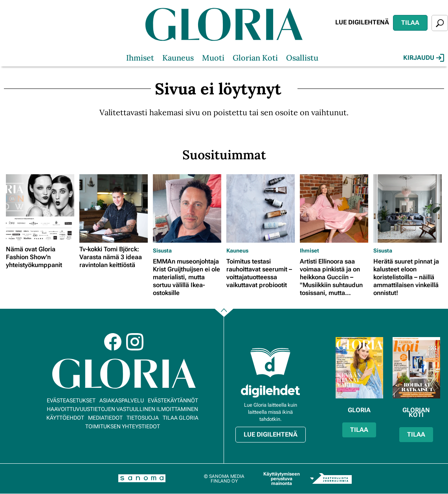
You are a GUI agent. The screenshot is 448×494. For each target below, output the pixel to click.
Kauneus (178, 58)
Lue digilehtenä (362, 22)
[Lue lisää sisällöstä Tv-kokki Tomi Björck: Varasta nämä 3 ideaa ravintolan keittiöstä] (114, 208)
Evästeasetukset (71, 400)
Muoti (213, 58)
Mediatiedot (105, 418)
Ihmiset (140, 58)
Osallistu (302, 58)
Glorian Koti (255, 58)
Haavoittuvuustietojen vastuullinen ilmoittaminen (122, 409)
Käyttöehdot (65, 418)
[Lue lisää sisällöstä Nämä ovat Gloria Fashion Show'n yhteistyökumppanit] (41, 208)
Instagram (135, 342)
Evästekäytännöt (173, 400)
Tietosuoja (143, 418)
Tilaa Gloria (181, 418)
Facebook (113, 342)
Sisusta (162, 251)
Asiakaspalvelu (122, 400)
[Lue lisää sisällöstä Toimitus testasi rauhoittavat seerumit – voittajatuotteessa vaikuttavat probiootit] (261, 208)
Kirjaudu (424, 58)
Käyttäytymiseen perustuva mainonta (282, 479)
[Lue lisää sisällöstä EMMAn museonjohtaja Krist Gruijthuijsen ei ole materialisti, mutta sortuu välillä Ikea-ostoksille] (188, 208)
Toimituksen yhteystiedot (123, 426)
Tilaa (410, 23)
